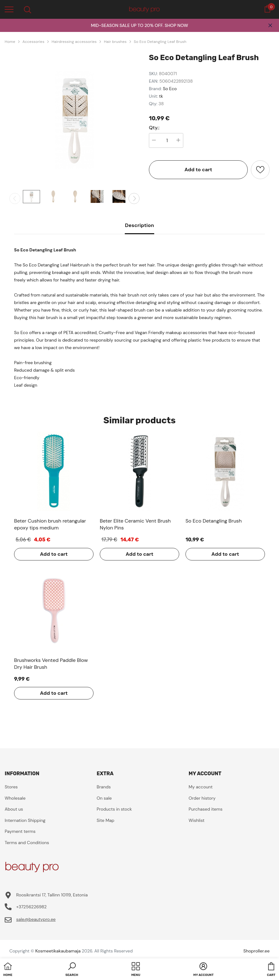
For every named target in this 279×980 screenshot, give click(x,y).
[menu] (9, 9)
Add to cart (198, 170)
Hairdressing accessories (74, 42)
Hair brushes (115, 42)
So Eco (170, 89)
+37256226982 (31, 907)
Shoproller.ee (256, 951)
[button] (72, 970)
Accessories (33, 42)
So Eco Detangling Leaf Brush (160, 42)
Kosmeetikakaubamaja (58, 951)
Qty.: (154, 128)
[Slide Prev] (15, 198)
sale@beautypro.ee (36, 919)
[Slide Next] (134, 198)
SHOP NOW (176, 25)
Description (139, 225)
